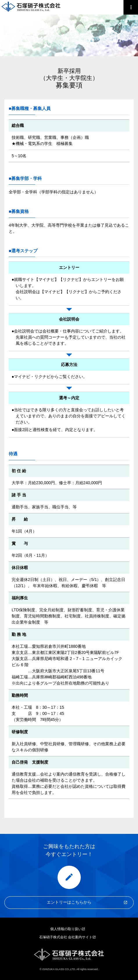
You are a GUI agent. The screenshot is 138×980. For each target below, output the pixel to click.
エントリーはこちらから (69, 902)
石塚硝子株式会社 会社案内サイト (66, 937)
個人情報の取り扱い (66, 929)
